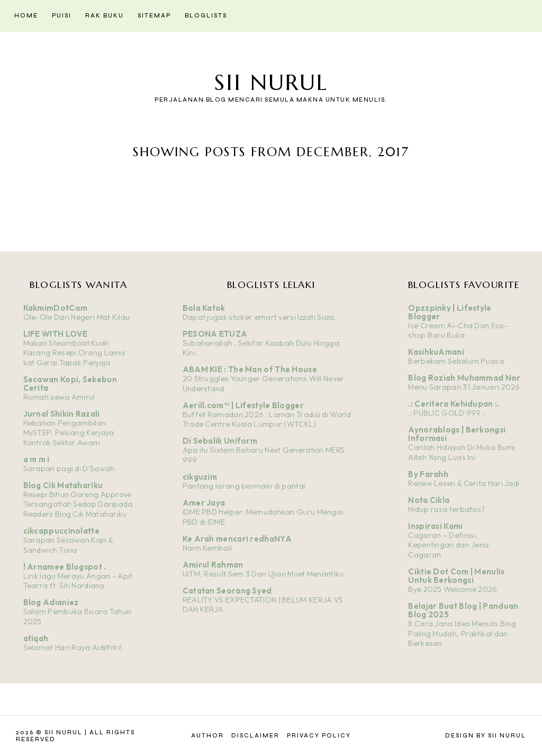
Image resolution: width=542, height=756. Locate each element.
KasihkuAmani (436, 352)
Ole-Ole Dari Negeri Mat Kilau (77, 317)
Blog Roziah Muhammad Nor (464, 378)
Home (26, 16)
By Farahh (428, 474)
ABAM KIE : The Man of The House (250, 369)
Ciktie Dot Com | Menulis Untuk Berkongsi (456, 576)
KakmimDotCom (56, 308)
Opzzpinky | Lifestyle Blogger (450, 312)
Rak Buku (105, 16)
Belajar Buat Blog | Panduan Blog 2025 (463, 610)
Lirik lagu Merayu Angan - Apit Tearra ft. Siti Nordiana (78, 581)
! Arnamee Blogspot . (65, 567)
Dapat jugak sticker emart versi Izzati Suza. (259, 317)
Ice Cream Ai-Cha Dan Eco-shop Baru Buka (458, 331)
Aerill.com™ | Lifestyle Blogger (243, 405)
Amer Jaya (204, 503)
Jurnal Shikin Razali (62, 414)
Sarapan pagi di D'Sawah (69, 469)
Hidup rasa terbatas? (446, 509)
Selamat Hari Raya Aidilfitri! (73, 647)
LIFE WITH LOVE (56, 334)
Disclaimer (255, 736)
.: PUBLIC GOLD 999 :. (447, 413)
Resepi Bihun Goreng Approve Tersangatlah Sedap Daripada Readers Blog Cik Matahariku (78, 504)
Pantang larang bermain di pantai (244, 486)
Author (207, 736)
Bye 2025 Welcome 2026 (453, 589)
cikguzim (200, 477)
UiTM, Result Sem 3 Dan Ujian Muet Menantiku (263, 574)
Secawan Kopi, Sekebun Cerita (70, 384)
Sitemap (154, 16)
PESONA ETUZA (215, 334)
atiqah (36, 638)
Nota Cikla (429, 500)
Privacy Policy (319, 736)
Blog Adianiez (51, 602)
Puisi (62, 16)
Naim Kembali (207, 548)
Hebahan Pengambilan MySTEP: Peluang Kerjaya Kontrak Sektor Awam (69, 433)
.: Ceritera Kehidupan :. (454, 404)
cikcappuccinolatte (61, 531)
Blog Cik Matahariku (63, 485)
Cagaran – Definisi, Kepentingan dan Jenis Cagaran (449, 545)
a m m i (37, 459)
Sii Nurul (271, 82)
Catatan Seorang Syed (227, 591)
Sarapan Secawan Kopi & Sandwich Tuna (68, 545)
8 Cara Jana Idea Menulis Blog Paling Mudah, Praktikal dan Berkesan (462, 633)
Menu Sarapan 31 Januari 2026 (464, 387)
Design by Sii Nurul (486, 736)
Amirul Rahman (213, 565)
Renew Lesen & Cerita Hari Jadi (464, 483)
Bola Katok (204, 308)
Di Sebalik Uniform (220, 441)
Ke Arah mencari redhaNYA (237, 539)
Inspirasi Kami (435, 526)
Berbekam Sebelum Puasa (456, 361)
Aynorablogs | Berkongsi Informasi (457, 434)
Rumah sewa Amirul (59, 397)
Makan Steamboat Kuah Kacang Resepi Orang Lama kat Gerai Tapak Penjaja (74, 353)
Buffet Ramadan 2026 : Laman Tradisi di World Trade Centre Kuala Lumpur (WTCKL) (267, 420)
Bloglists (206, 16)
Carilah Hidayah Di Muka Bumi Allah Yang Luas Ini (462, 452)
